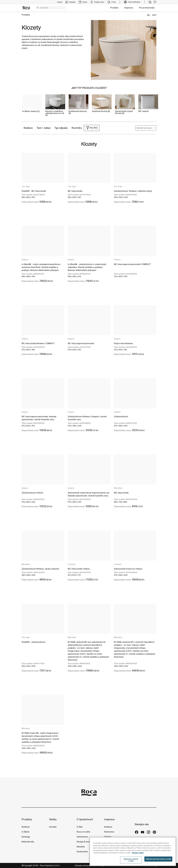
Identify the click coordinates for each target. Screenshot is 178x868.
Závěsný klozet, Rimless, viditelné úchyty (133, 191)
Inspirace (129, 8)
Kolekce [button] (28, 128)
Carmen (72, 564)
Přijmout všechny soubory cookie (158, 863)
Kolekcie (26, 827)
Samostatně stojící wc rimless (128, 569)
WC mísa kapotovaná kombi (81, 343)
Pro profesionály (147, 8)
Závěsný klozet (121, 416)
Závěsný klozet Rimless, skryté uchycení (40, 569)
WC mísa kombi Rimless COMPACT (38, 343)
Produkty (114, 8)
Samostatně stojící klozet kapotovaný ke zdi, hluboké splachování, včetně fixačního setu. (89, 494)
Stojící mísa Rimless (123, 343)
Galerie (108, 837)
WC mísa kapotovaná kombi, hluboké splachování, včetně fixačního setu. (39, 418)
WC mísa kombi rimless (79, 569)
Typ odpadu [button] (61, 128)
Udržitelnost (82, 837)
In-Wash (25, 832)
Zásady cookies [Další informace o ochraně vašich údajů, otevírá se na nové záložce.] (138, 857)
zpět (154, 15)
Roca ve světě (83, 832)
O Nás (80, 827)
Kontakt (53, 827)
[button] (38, 8)
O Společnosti (85, 819)
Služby (53, 819)
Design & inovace (85, 842)
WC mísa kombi (75, 191)
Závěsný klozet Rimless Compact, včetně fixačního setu (87, 418)
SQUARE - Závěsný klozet (34, 642)
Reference (109, 832)
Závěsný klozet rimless (32, 493)
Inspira (25, 260)
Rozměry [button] (77, 128)
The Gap (26, 186)
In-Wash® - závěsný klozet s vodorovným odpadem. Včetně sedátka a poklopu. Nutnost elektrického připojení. (87, 267)
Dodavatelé (82, 852)
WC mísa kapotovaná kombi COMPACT (132, 264)
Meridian (118, 488)
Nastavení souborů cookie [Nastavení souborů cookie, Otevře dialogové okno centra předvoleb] (131, 864)
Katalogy (26, 837)
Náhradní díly (28, 842)
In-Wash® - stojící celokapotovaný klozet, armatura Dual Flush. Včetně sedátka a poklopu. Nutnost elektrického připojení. (41, 267)
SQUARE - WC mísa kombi (34, 191)
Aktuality (81, 847)
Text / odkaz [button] (44, 128)
